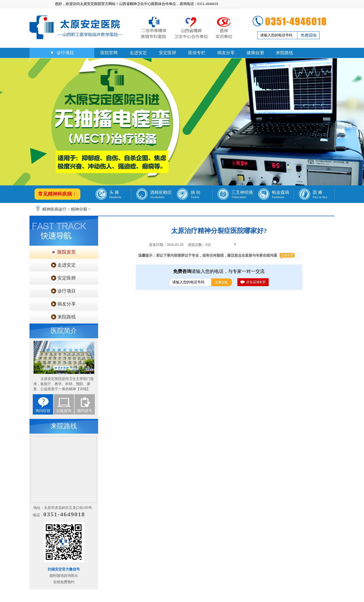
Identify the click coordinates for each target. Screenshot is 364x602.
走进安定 (138, 53)
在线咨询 (64, 411)
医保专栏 (197, 53)
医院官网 (109, 53)
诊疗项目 (65, 53)
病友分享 (226, 53)
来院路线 (284, 53)
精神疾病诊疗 (54, 209)
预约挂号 (85, 411)
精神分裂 (79, 209)
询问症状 (43, 411)
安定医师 (168, 53)
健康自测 (255, 53)
